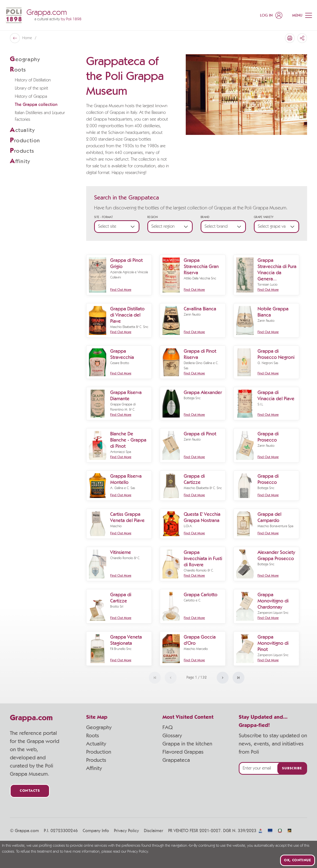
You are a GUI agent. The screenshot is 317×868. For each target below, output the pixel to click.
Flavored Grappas (183, 752)
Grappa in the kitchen (187, 744)
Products (96, 760)
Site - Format (103, 217)
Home (28, 38)
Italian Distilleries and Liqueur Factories (40, 116)
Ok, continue (298, 860)
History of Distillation (33, 80)
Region (153, 217)
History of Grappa (31, 97)
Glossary (172, 736)
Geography (99, 727)
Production (99, 752)
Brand (205, 217)
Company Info (96, 831)
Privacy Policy (126, 831)
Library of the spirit (31, 88)
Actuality (96, 744)
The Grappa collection (36, 105)
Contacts (30, 791)
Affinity (94, 768)
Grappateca (176, 760)
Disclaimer (154, 831)
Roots (93, 736)
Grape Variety (264, 217)
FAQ (168, 727)
